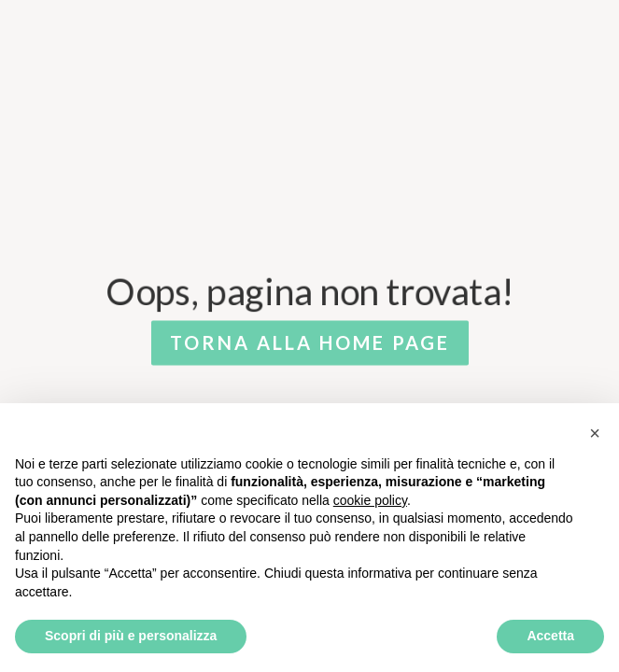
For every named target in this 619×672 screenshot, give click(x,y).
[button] (595, 433)
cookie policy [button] (370, 500)
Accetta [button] (550, 636)
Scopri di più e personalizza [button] (131, 636)
